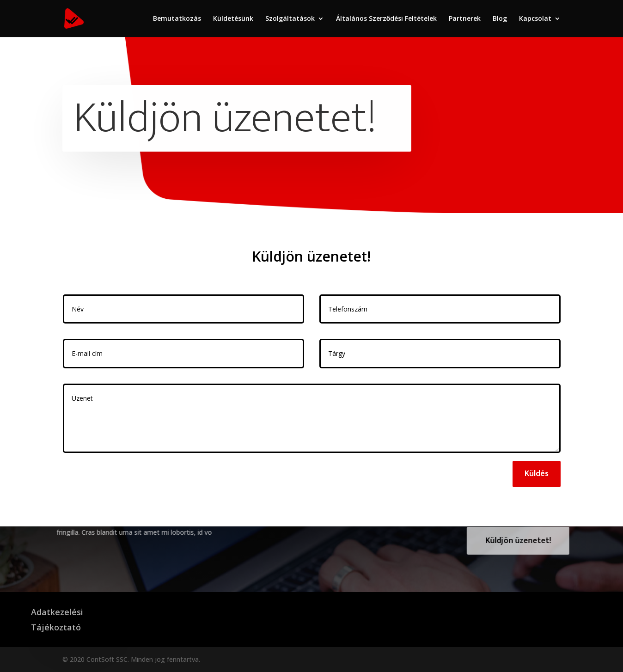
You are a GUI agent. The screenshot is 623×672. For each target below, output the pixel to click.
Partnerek (465, 19)
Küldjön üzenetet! (534, 541)
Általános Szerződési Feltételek (387, 19)
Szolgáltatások (290, 19)
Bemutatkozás (177, 19)
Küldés (537, 474)
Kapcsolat (535, 19)
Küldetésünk (233, 19)
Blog (500, 19)
